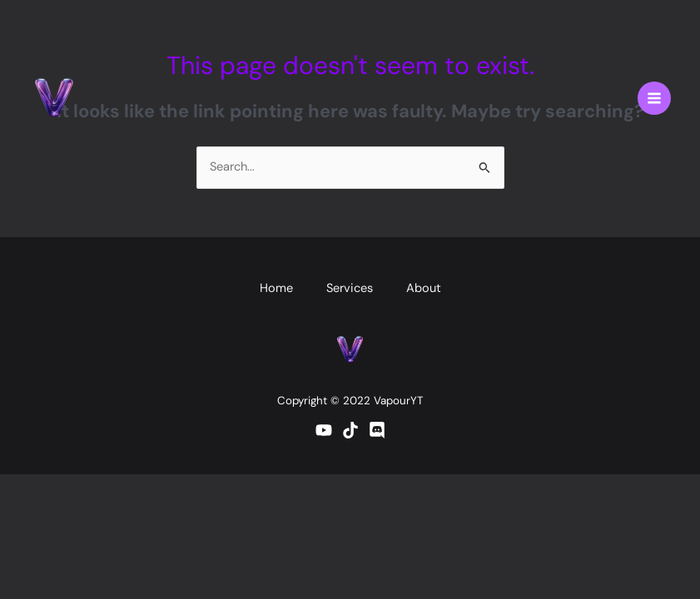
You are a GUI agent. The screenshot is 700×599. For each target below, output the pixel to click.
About (424, 288)
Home (276, 288)
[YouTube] (324, 430)
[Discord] (377, 430)
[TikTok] (350, 430)
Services (350, 288)
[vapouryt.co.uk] (54, 98)
